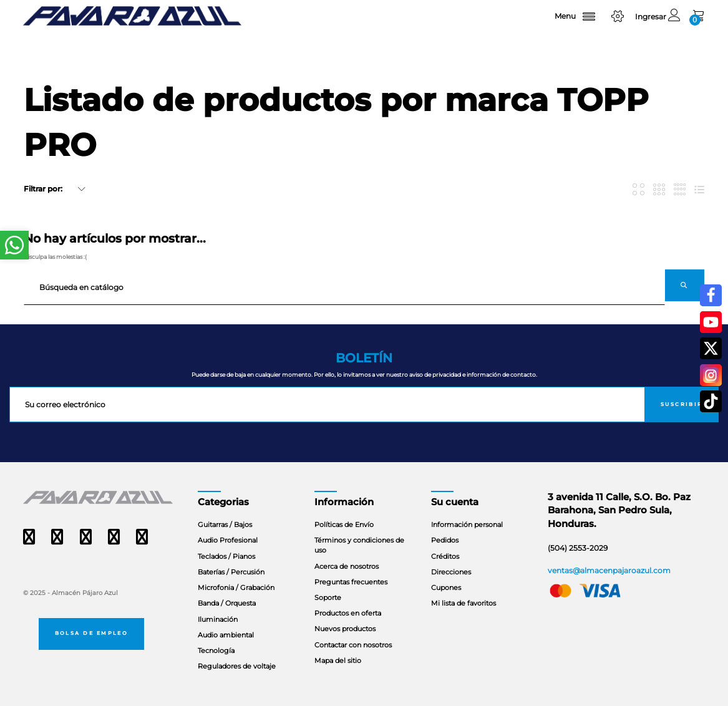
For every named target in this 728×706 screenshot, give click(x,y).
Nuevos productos (345, 629)
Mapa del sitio (338, 660)
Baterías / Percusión (231, 572)
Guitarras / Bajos (225, 525)
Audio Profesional (228, 540)
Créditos (445, 556)
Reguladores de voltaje (237, 666)
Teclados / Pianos (226, 556)
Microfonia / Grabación (236, 588)
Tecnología (216, 650)
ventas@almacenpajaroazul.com (609, 570)
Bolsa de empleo (92, 633)
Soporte (328, 597)
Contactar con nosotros (353, 645)
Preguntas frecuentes (351, 582)
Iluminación (218, 619)
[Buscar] (344, 287)
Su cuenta (455, 502)
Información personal (467, 525)
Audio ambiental (226, 635)
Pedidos (445, 540)
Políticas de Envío (344, 525)
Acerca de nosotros (347, 566)
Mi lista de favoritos (463, 603)
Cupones (446, 588)
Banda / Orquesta (227, 603)
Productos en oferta (348, 613)
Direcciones (451, 572)
